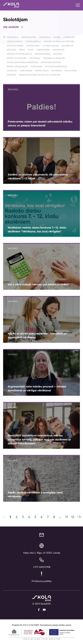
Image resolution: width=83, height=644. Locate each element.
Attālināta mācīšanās (56, 67)
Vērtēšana (35, 58)
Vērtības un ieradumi (54, 58)
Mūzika (57, 37)
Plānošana (37, 67)
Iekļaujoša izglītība (51, 62)
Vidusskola (45, 37)
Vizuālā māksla (15, 41)
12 (73, 517)
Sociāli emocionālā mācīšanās (22, 62)
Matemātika (58, 50)
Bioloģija (12, 50)
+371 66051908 (42, 567)
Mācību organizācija (17, 67)
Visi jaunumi (13, 27)
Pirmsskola (13, 37)
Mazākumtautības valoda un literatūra (40, 75)
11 (66, 517)
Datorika (58, 54)
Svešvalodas (33, 46)
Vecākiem (12, 75)
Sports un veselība (17, 58)
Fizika (31, 50)
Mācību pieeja (42, 71)
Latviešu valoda (51, 46)
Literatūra (69, 37)
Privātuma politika (42, 581)
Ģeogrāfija (67, 46)
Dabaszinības (43, 50)
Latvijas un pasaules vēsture (59, 41)
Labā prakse (26, 71)
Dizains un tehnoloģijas (19, 54)
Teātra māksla (33, 41)
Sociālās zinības (15, 46)
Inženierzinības (43, 54)
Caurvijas (12, 71)
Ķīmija (22, 50)
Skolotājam (71, 71)
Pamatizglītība (29, 37)
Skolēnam (57, 71)
